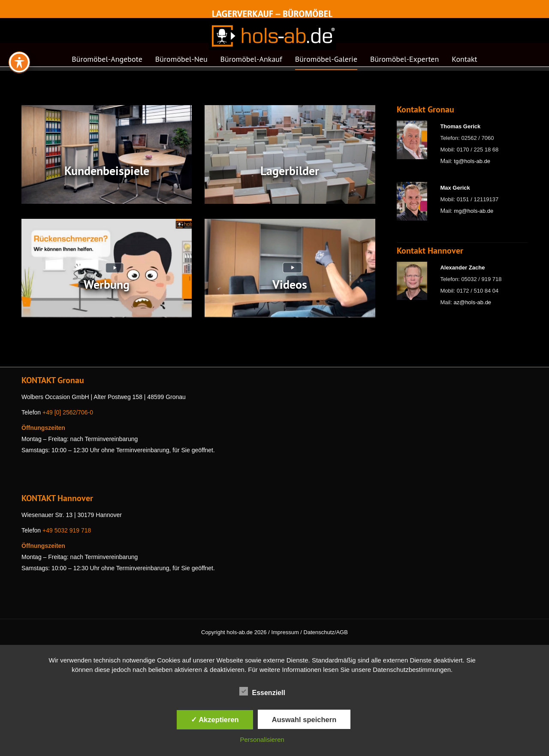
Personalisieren (262, 739)
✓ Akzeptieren (215, 720)
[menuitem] (107, 62)
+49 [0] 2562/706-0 (68, 412)
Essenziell (262, 691)
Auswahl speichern (304, 720)
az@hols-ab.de (472, 302)
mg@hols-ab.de (474, 211)
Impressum (285, 632)
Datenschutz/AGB (326, 632)
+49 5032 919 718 (67, 530)
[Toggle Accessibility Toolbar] (19, 32)
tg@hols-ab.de (472, 161)
